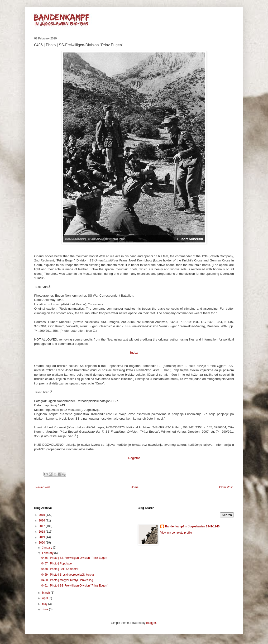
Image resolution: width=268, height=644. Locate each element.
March (46, 593)
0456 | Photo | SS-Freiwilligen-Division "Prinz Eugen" (75, 558)
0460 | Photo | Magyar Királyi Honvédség (67, 580)
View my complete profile (176, 533)
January (48, 548)
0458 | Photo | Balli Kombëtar (60, 569)
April (45, 598)
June (45, 609)
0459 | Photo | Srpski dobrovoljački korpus (68, 575)
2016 (42, 521)
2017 (42, 526)
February (48, 553)
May (45, 604)
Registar (134, 458)
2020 (42, 543)
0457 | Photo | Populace (57, 563)
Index (134, 353)
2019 (42, 537)
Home (135, 487)
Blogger (151, 623)
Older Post (226, 487)
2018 (42, 532)
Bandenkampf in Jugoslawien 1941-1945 (192, 526)
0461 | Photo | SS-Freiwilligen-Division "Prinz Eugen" (75, 586)
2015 (42, 515)
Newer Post (43, 487)
